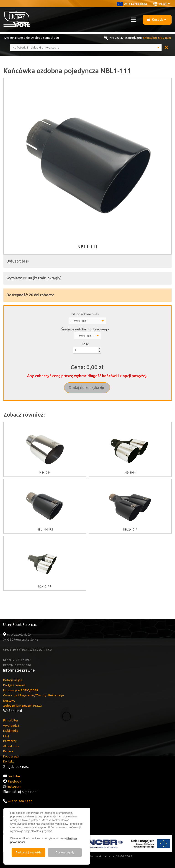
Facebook (15, 781)
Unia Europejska (132, 4)
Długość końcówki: (85, 314)
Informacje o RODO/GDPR (21, 690)
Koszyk (157, 19)
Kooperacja (11, 756)
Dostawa (9, 701)
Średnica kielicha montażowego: (85, 329)
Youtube (14, 776)
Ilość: (85, 344)
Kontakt (9, 761)
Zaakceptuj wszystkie (28, 853)
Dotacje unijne (13, 680)
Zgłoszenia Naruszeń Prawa (22, 706)
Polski (162, 4)
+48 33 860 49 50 (20, 801)
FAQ (6, 736)
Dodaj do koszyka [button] (87, 388)
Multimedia (11, 731)
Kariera (8, 751)
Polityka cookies (14, 685)
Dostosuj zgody (65, 853)
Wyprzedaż (11, 726)
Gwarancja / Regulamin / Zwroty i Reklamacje (33, 695)
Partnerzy (10, 741)
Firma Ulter (11, 720)
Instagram (14, 786)
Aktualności (11, 746)
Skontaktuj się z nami (157, 38)
